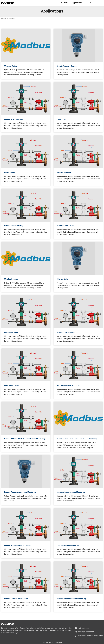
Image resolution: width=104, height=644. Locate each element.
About (89, 3)
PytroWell (7, 3)
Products (64, 3)
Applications (77, 3)
